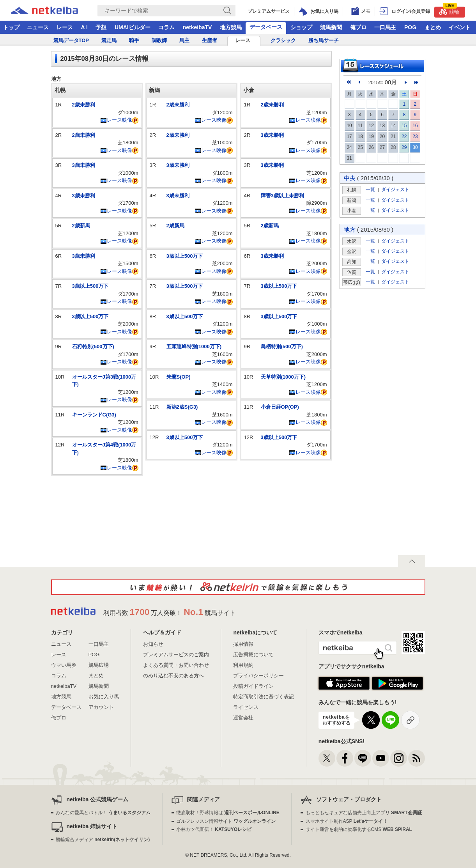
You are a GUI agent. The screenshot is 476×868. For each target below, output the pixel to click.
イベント (460, 27)
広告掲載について (253, 655)
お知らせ (153, 644)
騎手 (134, 40)
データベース (266, 27)
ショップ (301, 27)
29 (404, 147)
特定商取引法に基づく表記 (264, 697)
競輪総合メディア (103, 840)
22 (404, 136)
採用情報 (243, 644)
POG (410, 27)
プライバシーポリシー (258, 676)
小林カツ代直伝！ (214, 829)
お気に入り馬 (104, 697)
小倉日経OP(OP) (280, 407)
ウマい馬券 (64, 665)
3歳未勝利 (84, 165)
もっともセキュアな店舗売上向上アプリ (364, 813)
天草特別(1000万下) (283, 377)
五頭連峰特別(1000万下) (194, 346)
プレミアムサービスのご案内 (176, 655)
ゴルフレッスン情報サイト (226, 821)
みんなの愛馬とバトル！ (103, 813)
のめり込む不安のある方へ (173, 676)
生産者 (210, 40)
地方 (350, 229)
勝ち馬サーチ (324, 40)
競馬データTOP (71, 40)
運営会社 (243, 718)
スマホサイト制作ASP (347, 821)
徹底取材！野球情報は (228, 813)
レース (65, 27)
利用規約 (243, 665)
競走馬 (109, 40)
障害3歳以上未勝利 (282, 196)
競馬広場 (99, 665)
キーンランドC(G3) (94, 415)
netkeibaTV (197, 27)
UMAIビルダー (133, 27)
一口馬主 (385, 27)
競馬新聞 (331, 27)
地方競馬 (231, 27)
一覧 (370, 189)
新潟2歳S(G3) (182, 407)
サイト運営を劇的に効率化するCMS (359, 829)
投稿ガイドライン (253, 686)
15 (404, 126)
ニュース (38, 27)
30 (415, 147)
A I (84, 27)
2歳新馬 (81, 226)
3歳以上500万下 (90, 286)
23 (415, 136)
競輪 (449, 11)
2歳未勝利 (84, 105)
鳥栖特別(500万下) (282, 346)
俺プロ (358, 27)
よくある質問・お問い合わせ (176, 665)
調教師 (159, 40)
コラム (166, 27)
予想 (101, 27)
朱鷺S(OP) (179, 377)
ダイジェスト (395, 189)
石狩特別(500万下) (93, 346)
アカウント (101, 707)
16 (415, 126)
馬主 (184, 40)
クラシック (283, 40)
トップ (11, 27)
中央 (350, 178)
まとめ (433, 27)
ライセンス (246, 707)
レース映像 (116, 120)
